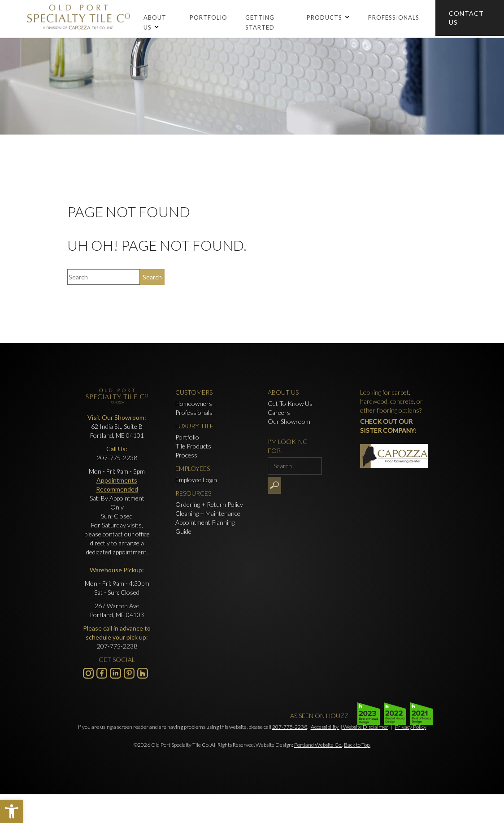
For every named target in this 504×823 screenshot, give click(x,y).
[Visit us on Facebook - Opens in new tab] (102, 673)
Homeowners (194, 403)
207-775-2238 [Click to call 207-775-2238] (117, 458)
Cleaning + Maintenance (208, 513)
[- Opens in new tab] (129, 673)
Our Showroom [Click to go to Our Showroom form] (289, 421)
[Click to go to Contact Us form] (470, 18)
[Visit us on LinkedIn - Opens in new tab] (115, 673)
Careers (279, 412)
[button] (12, 811)
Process (186, 455)
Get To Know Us (290, 403)
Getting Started (260, 22)
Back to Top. (357, 745)
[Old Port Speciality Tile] (78, 19)
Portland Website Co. (318, 745)
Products (324, 17)
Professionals (394, 17)
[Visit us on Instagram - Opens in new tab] (88, 673)
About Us (155, 22)
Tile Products (193, 446)
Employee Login (196, 480)
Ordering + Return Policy (209, 504)
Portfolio (209, 17)
